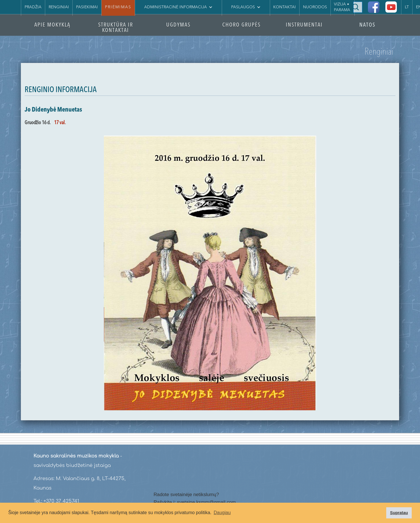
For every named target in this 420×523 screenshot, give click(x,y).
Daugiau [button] (222, 513)
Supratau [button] (399, 513)
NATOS (367, 25)
